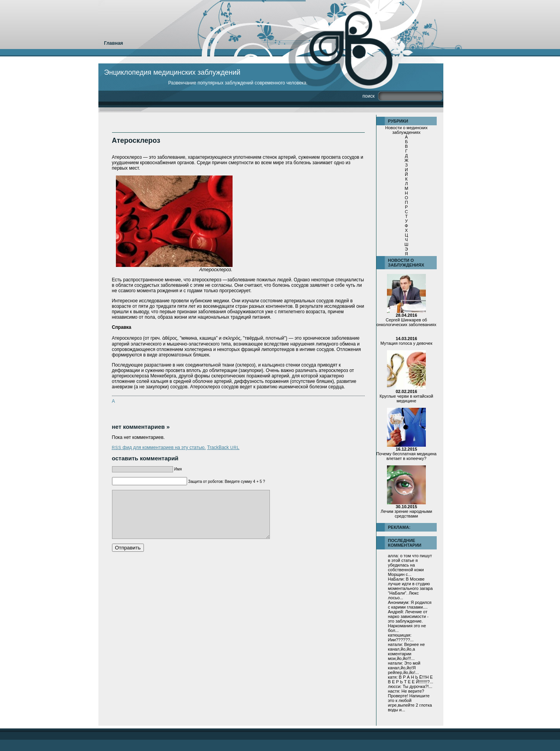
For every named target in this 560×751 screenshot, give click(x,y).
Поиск (368, 96)
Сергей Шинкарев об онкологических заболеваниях (406, 320)
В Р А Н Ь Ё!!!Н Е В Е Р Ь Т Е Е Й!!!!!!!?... (411, 679)
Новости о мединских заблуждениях (407, 130)
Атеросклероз (136, 140)
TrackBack (223, 447)
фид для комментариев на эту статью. (159, 447)
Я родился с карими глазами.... (410, 605)
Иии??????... (401, 640)
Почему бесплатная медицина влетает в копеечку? (407, 454)
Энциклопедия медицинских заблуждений (172, 72)
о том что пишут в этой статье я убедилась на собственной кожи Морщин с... (410, 565)
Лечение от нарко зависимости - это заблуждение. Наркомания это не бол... (408, 621)
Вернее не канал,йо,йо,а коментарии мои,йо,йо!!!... (407, 651)
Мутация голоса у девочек (406, 341)
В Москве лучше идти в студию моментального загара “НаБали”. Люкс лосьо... (410, 588)
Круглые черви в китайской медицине (406, 396)
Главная (114, 43)
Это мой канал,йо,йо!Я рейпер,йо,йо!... (404, 668)
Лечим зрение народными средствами (406, 511)
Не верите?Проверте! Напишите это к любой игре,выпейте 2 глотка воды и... (410, 700)
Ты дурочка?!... (417, 686)
